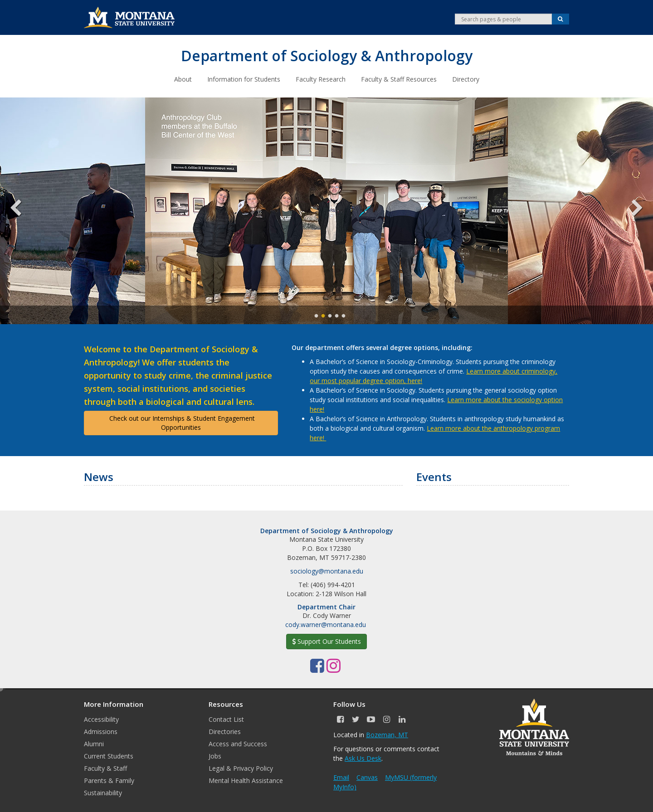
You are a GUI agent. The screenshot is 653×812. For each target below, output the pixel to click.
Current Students (109, 756)
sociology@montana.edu (327, 571)
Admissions (101, 731)
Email (341, 777)
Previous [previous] (23, 210)
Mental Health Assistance (246, 780)
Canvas (367, 777)
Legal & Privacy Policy (241, 768)
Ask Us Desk (363, 758)
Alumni (94, 743)
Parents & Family (109, 780)
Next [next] (630, 210)
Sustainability (103, 792)
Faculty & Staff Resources (399, 79)
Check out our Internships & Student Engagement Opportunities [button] (181, 422)
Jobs (215, 756)
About (183, 79)
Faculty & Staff (105, 768)
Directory (466, 79)
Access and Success (238, 743)
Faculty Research (321, 79)
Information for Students (244, 79)
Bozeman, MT (387, 734)
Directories (225, 731)
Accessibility (101, 719)
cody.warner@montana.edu (326, 624)
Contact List (226, 719)
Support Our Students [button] (326, 641)
